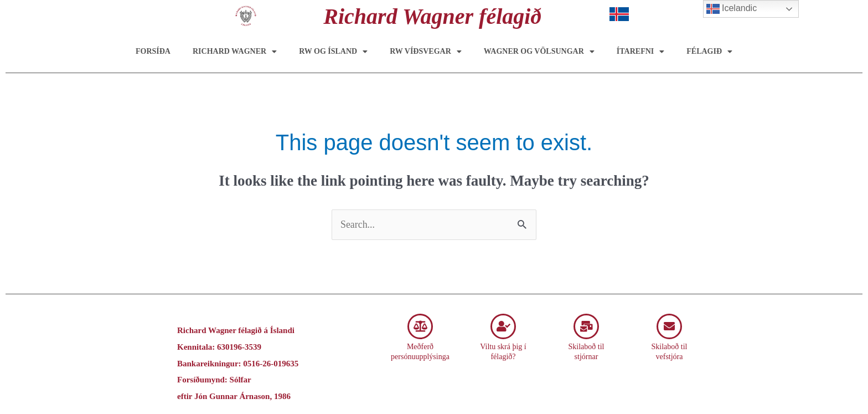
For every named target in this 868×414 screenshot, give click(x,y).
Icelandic (732, 9)
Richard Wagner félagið (432, 16)
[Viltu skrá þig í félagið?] (503, 326)
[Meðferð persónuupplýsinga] (420, 326)
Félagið (709, 52)
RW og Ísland (333, 52)
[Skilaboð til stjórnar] (586, 326)
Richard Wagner (235, 52)
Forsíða (153, 51)
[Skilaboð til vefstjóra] (669, 326)
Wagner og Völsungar (539, 52)
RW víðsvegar (426, 52)
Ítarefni (640, 52)
